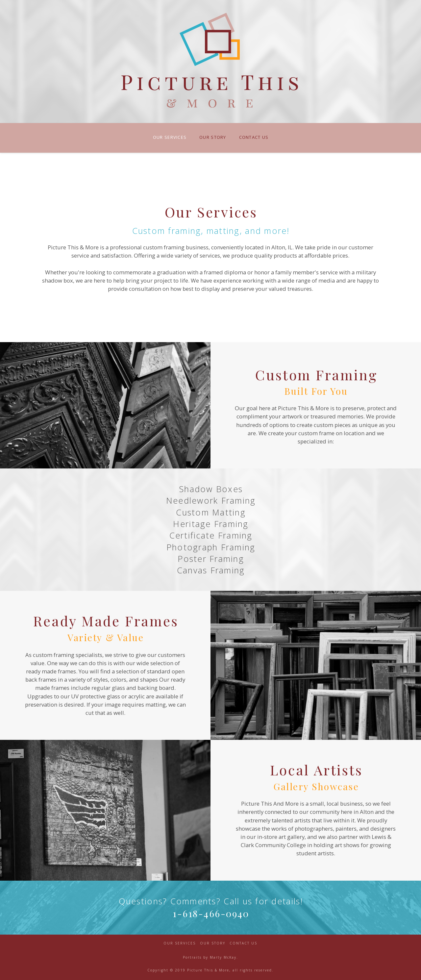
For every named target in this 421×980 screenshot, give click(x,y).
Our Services (180, 943)
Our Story (213, 943)
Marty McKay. (224, 957)
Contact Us (243, 943)
